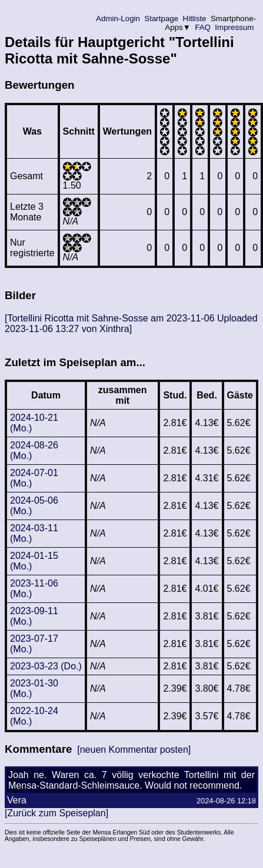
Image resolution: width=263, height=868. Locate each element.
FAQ (203, 27)
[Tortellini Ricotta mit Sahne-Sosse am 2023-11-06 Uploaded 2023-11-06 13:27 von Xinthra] (131, 324)
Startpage (162, 19)
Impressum (234, 27)
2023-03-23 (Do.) (46, 666)
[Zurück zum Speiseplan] (56, 813)
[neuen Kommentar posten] (134, 750)
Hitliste (194, 19)
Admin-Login (118, 19)
